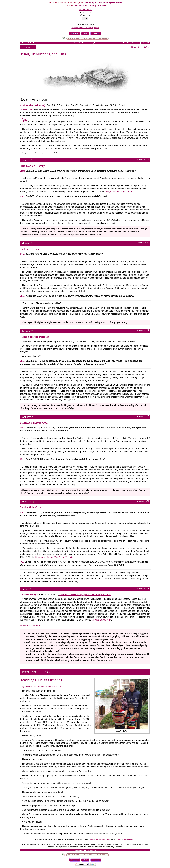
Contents (96, 33)
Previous (75, 33)
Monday (26, 243)
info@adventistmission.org (100, 839)
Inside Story (30, 672)
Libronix (87, 15)
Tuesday (26, 331)
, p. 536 (119, 192)
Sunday (25, 160)
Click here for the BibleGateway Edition (85, 28)
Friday (25, 589)
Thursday (27, 502)
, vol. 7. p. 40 (54, 557)
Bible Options (85, 10)
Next (85, 33)
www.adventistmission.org (127, 839)
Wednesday (28, 417)
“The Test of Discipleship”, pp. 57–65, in (85, 595)
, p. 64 (101, 620)
